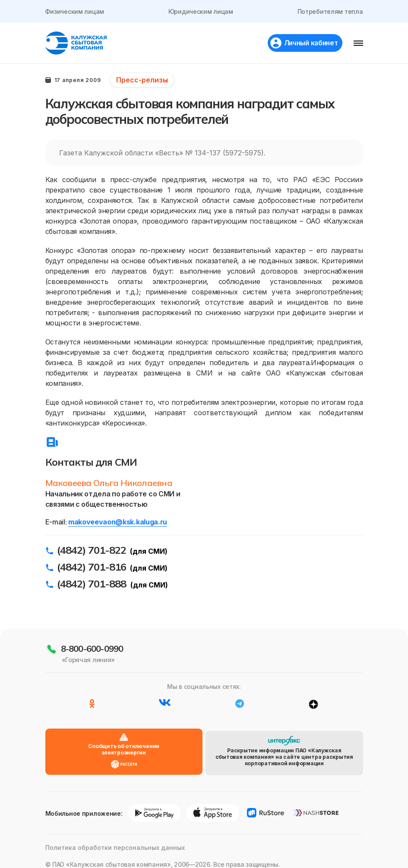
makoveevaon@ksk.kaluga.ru (118, 524)
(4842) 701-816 (92, 569)
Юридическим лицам (201, 11)
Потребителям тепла (330, 11)
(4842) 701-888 (92, 586)
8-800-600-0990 (92, 652)
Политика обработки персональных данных (115, 838)
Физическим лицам (75, 11)
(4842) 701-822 (92, 552)
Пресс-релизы (142, 80)
